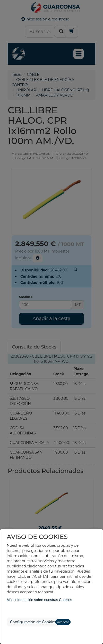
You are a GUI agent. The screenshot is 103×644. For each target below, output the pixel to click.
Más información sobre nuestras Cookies (39, 600)
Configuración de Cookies (33, 622)
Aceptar (63, 622)
